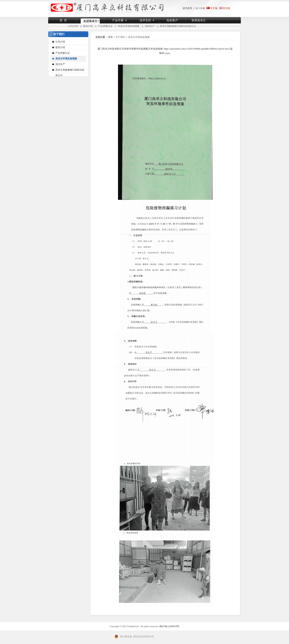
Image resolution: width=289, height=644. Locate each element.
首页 (110, 37)
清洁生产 (150, 26)
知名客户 (172, 20)
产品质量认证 (105, 26)
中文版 (212, 8)
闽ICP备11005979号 (169, 626)
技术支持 (145, 20)
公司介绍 (73, 26)
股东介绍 (88, 26)
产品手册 (118, 20)
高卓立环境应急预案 (129, 26)
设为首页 (187, 8)
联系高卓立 (199, 20)
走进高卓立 (90, 21)
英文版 (226, 8)
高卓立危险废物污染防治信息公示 (178, 26)
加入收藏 (200, 8)
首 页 (63, 20)
